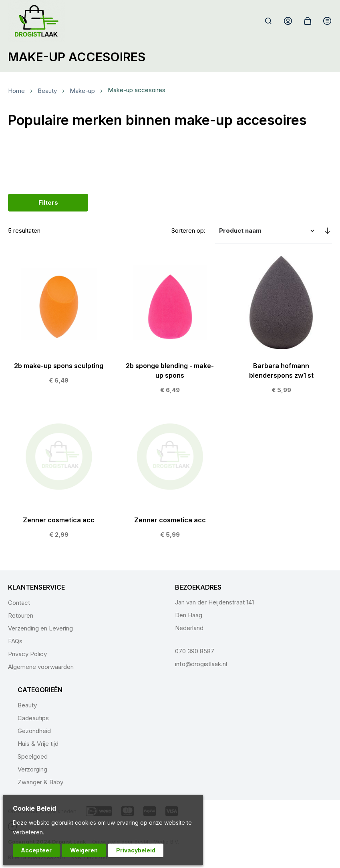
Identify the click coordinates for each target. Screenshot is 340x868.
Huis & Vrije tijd (38, 744)
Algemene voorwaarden (41, 667)
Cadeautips (33, 718)
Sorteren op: (188, 231)
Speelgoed (33, 756)
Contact (19, 603)
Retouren (21, 615)
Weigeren (84, 850)
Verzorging (32, 769)
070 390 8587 (195, 651)
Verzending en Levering (40, 628)
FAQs (15, 641)
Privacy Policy (27, 654)
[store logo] (37, 21)
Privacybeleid (136, 850)
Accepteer (36, 850)
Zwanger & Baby (40, 782)
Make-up (82, 91)
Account (288, 21)
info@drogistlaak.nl (201, 664)
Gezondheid (34, 731)
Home (16, 91)
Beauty (47, 91)
